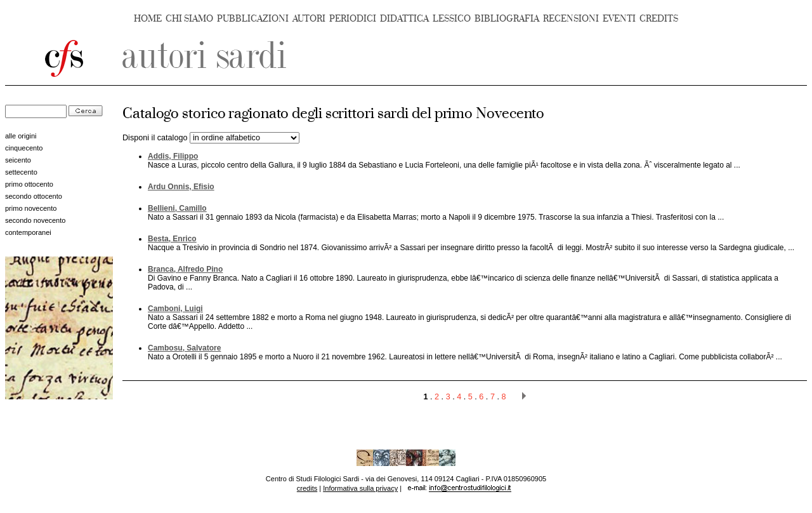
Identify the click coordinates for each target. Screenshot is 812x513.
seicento (18, 160)
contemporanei (28, 232)
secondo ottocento (34, 196)
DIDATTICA (404, 19)
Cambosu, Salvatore (184, 348)
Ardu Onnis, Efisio (181, 187)
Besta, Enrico (172, 239)
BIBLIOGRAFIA (507, 19)
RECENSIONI (571, 19)
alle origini (21, 136)
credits (307, 488)
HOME (148, 19)
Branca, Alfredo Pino (185, 269)
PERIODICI (353, 19)
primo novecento (31, 208)
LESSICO (452, 19)
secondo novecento (35, 220)
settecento (21, 172)
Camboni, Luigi (175, 309)
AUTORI (309, 19)
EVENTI (619, 19)
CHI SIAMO (189, 19)
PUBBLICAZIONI (253, 19)
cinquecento (24, 148)
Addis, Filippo (173, 156)
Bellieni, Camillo (177, 208)
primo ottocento (29, 184)
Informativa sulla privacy (360, 488)
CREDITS (659, 19)
